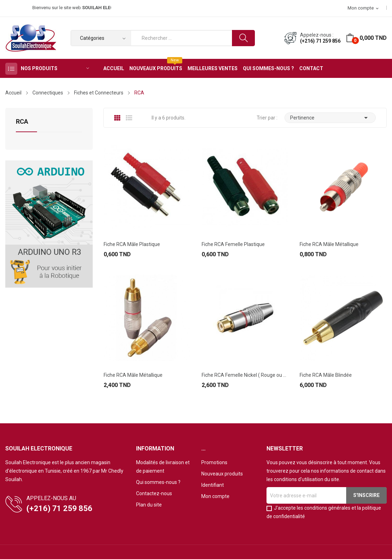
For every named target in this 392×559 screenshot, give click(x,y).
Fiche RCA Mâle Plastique (132, 244)
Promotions (214, 462)
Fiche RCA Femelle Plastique (233, 244)
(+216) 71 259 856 (320, 41)
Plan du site (149, 505)
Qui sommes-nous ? (158, 482)
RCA (22, 122)
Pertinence (330, 118)
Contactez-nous (154, 493)
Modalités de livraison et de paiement (163, 467)
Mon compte (215, 496)
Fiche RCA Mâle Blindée (326, 375)
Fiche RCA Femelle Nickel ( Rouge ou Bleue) (245, 375)
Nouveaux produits (222, 474)
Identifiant (213, 485)
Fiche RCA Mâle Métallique (329, 244)
